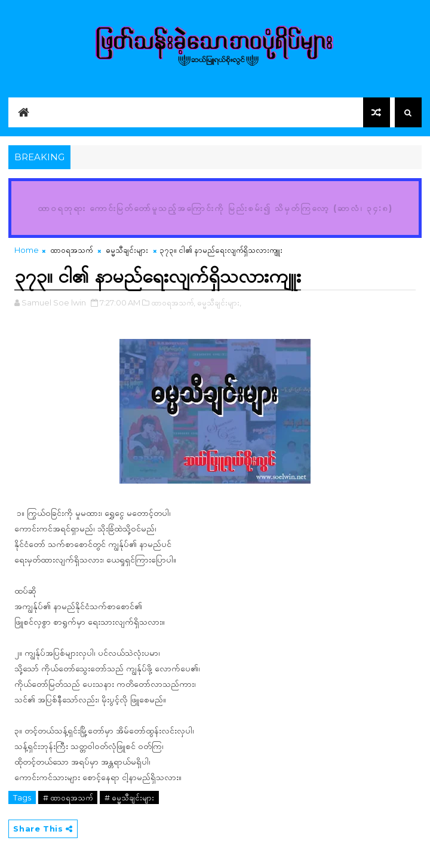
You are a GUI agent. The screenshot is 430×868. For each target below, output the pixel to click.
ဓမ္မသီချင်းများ (127, 250)
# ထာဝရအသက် (68, 797)
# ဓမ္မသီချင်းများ (129, 797)
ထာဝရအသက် (71, 250)
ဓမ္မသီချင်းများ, (219, 302)
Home (27, 250)
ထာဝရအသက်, (173, 302)
